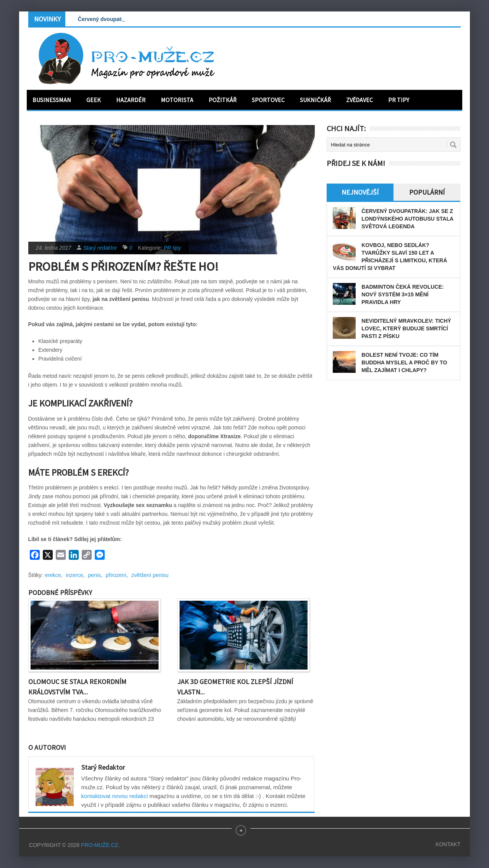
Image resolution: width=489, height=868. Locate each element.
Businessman (52, 100)
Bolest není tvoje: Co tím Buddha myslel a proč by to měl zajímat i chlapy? (404, 362)
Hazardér (131, 100)
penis (94, 575)
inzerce (74, 575)
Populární (427, 192)
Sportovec (268, 100)
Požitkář (223, 100)
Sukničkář (315, 100)
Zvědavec (359, 100)
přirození (116, 575)
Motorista (177, 100)
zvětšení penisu (150, 575)
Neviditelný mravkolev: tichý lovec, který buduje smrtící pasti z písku (406, 328)
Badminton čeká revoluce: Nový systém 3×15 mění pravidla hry (402, 294)
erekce (53, 575)
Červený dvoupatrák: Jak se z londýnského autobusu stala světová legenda (407, 219)
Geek (94, 100)
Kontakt (448, 844)
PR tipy (399, 100)
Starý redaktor (100, 248)
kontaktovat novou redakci (115, 796)
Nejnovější (360, 192)
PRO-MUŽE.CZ (100, 845)
